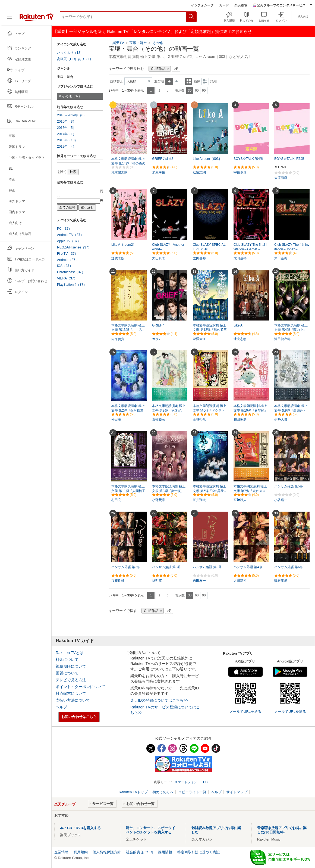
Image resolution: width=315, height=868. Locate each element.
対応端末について (71, 693)
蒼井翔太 (199, 500)
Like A (238, 325)
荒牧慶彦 (159, 419)
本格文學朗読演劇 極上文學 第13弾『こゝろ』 (128, 328)
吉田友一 (199, 581)
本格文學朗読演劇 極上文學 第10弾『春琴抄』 (251, 408)
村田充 (116, 500)
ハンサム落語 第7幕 (126, 567)
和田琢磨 (240, 419)
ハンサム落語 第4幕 (248, 567)
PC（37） (64, 229)
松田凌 (116, 419)
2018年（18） (67, 140)
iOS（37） (65, 266)
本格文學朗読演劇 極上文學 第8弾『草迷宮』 (169, 408)
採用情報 (165, 852)
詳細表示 (205, 81)
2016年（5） (67, 128)
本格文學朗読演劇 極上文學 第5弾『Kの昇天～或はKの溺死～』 (210, 491)
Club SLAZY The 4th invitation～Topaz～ (292, 247)
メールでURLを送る (245, 712)
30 (190, 91)
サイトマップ (237, 792)
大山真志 (159, 258)
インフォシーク (202, 5)
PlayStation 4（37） (72, 285)
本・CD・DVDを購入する (80, 828)
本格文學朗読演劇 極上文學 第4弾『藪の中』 (291, 328)
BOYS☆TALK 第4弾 (248, 159)
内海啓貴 (118, 339)
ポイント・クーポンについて (80, 687)
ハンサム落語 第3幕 (166, 567)
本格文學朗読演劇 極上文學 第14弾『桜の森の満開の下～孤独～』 (128, 163)
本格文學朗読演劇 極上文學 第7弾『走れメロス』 (250, 491)
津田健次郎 (282, 339)
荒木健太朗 (119, 172)
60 (197, 91)
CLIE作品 (158, 69)
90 (204, 91)
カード (224, 5)
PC (205, 782)
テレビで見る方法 (71, 680)
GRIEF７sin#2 (163, 159)
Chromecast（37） (71, 272)
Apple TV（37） (69, 241)
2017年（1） (67, 134)
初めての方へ (163, 792)
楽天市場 (241, 5)
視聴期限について (71, 666)
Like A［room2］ (124, 245)
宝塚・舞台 (138, 43)
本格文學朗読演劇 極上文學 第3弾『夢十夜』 (169, 489)
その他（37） (72, 96)
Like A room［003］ (207, 159)
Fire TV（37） (67, 254)
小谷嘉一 (281, 500)
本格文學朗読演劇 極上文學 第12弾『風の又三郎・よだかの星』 (210, 330)
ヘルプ (61, 707)
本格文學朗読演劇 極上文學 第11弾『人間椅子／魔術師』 (128, 491)
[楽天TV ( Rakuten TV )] (37, 19)
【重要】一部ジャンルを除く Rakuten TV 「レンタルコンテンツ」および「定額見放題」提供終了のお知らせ (152, 31)
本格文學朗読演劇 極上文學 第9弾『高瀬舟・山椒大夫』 (291, 410)
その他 (157, 43)
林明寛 (157, 581)
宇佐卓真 (240, 172)
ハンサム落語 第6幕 (289, 567)
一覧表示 (189, 81)
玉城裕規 (199, 419)
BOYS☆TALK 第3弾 (289, 159)
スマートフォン (186, 782)
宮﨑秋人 (240, 500)
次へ (168, 91)
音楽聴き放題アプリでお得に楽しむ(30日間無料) (282, 830)
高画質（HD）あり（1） (75, 59)
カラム (157, 339)
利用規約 (81, 852)
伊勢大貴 (281, 419)
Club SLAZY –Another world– (168, 247)
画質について (67, 673)
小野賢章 (159, 500)
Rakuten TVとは (70, 653)
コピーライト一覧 (192, 792)
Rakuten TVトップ (134, 792)
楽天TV (118, 43)
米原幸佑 (159, 172)
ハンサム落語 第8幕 (207, 567)
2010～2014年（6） (72, 115)
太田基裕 (199, 258)
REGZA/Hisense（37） (74, 247)
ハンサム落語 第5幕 (289, 486)
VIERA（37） (67, 278)
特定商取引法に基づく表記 (199, 852)
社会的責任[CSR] (140, 852)
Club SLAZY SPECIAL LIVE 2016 (209, 247)
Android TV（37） (70, 235)
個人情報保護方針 (107, 852)
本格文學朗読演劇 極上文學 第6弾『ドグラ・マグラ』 (210, 410)
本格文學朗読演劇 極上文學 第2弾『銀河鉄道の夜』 (128, 410)
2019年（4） (67, 147)
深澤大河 (199, 339)
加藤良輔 (118, 581)
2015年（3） (67, 122)
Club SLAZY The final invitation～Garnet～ (251, 247)
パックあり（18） (70, 53)
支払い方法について (73, 700)
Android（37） (68, 260)
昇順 (169, 81)
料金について (67, 659)
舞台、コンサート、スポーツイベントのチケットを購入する (150, 830)
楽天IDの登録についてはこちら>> (159, 700)
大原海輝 (281, 178)
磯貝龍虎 (281, 581)
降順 (177, 81)
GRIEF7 (158, 325)
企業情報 (61, 852)
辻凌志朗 (199, 172)
